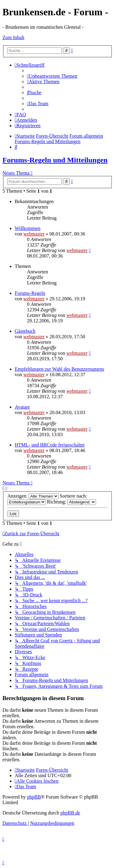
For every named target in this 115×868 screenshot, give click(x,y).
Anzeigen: (33, 496)
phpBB (34, 797)
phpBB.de (70, 813)
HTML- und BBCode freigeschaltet (50, 445)
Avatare (22, 407)
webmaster (34, 234)
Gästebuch (25, 331)
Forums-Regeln (30, 293)
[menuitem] (52, 76)
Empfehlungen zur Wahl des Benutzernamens (59, 369)
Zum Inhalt (13, 37)
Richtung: (71, 502)
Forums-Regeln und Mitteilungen (55, 160)
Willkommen (28, 228)
